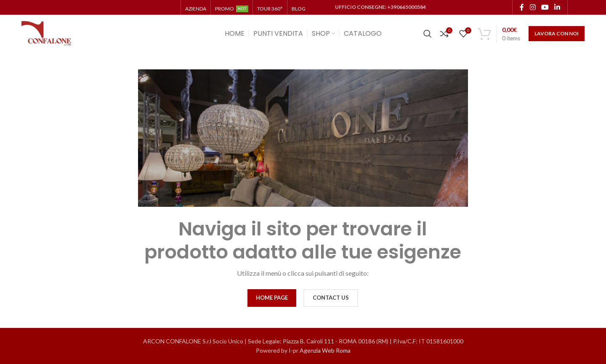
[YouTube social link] (545, 7)
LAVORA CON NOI (557, 33)
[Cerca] (428, 34)
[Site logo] (47, 33)
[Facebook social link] (522, 7)
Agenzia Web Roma (325, 350)
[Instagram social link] (533, 7)
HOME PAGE (272, 298)
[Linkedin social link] (557, 7)
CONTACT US (331, 298)
